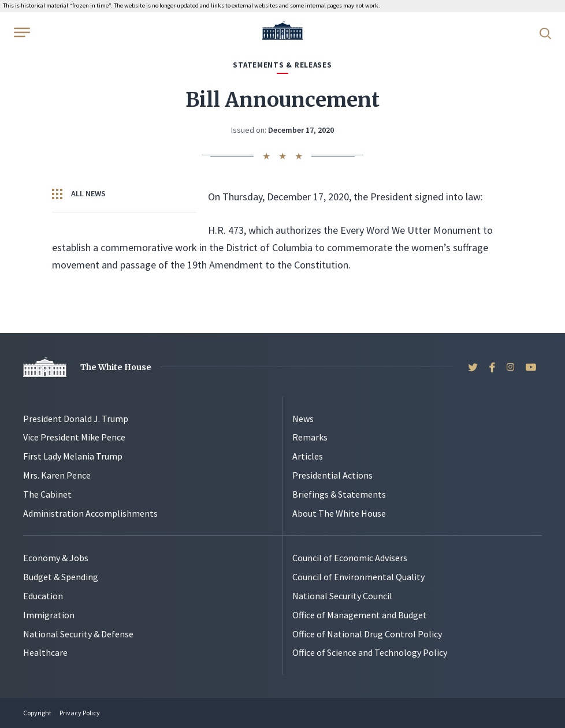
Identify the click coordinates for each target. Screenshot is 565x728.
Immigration (49, 615)
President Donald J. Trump (76, 419)
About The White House (339, 513)
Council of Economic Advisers (350, 558)
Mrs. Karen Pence (57, 475)
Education (43, 596)
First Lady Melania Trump (73, 456)
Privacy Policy (80, 713)
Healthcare (45, 652)
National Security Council (342, 596)
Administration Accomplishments (90, 513)
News (303, 419)
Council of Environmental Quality (358, 577)
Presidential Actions (332, 475)
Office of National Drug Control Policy (367, 634)
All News (79, 194)
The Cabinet (47, 494)
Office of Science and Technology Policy (370, 652)
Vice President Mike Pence (74, 437)
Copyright (37, 713)
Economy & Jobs (56, 558)
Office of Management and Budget (360, 615)
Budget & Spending (61, 577)
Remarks (310, 437)
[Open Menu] (21, 32)
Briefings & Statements (339, 494)
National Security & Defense (78, 634)
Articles (308, 456)
